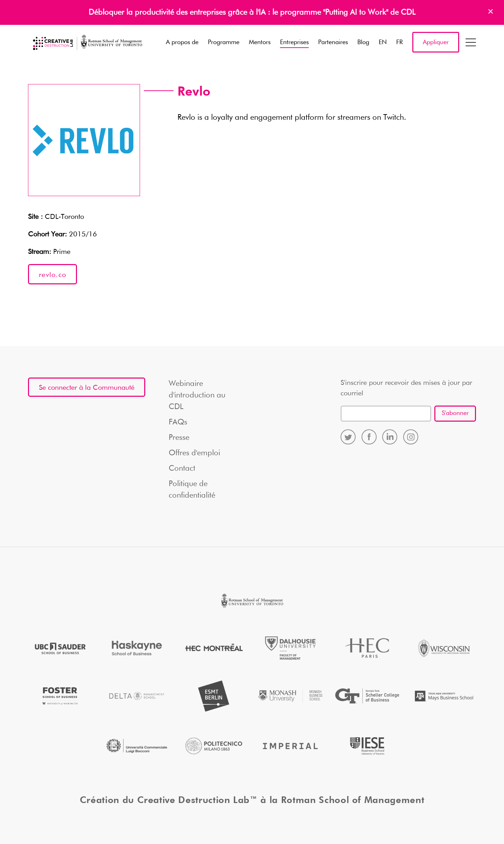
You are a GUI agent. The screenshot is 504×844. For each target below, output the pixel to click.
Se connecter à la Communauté (87, 388)
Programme (224, 42)
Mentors (260, 42)
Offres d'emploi (194, 453)
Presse (179, 438)
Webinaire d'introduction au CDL (197, 395)
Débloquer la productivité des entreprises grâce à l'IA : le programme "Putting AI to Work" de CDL (252, 13)
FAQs (178, 422)
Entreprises (294, 42)
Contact (182, 469)
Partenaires (333, 42)
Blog (363, 42)
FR (400, 42)
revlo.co (52, 275)
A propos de (182, 42)
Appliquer (436, 42)
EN (383, 42)
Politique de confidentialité (192, 490)
